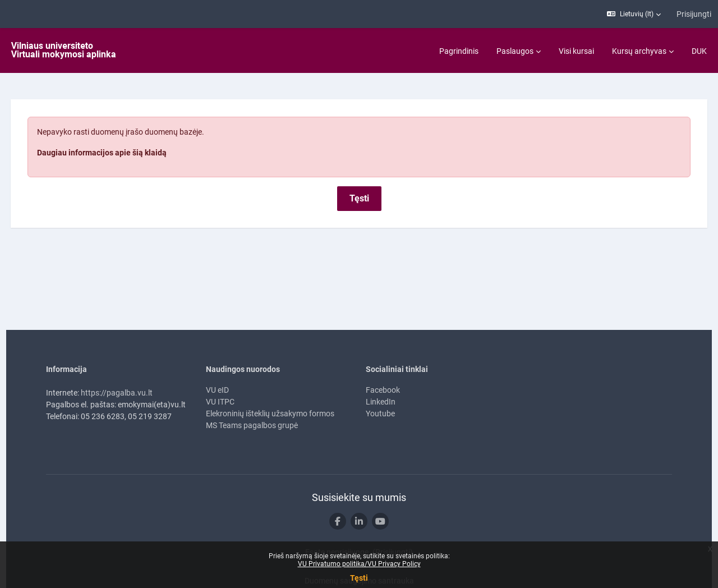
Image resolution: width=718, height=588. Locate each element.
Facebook (383, 364)
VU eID (217, 364)
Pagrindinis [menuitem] (459, 51)
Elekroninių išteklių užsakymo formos (270, 387)
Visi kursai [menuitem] (576, 51)
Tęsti (359, 578)
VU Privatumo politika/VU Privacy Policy (359, 564)
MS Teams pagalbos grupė (252, 399)
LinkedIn (381, 375)
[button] (634, 14)
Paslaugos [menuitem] (515, 51)
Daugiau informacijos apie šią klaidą (123, 126)
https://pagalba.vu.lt (117, 366)
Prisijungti (694, 14)
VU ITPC (220, 375)
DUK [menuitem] (699, 51)
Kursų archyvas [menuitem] (639, 51)
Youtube (380, 387)
